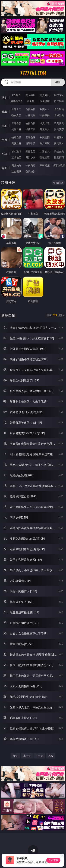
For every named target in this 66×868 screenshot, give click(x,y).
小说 (5, 154)
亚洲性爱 (16, 123)
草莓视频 (45, 165)
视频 (5, 112)
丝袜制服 (30, 115)
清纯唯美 (30, 143)
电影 (5, 126)
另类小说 (30, 157)
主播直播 (45, 115)
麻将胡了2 (16, 101)
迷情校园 (16, 157)
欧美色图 (45, 137)
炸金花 (30, 101)
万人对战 (45, 95)
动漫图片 (59, 137)
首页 (15, 756)
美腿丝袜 (16, 143)
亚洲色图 (30, 137)
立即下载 (53, 860)
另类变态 (59, 129)
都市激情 (16, 151)
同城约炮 (16, 165)
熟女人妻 (16, 115)
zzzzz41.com (33, 73)
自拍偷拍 (30, 109)
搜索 (58, 82)
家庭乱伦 (30, 151)
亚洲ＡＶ (16, 109)
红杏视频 (16, 171)
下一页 (39, 756)
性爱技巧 (59, 157)
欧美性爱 (59, 123)
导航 (5, 168)
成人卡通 (45, 123)
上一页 (27, 756)
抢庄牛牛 (59, 101)
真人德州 (30, 95)
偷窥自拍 (16, 137)
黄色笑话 (45, 157)
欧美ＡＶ (45, 109)
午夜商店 (30, 165)
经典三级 (30, 129)
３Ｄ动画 (59, 109)
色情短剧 (30, 171)
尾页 (51, 756)
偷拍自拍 (30, 123)
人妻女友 (45, 151)
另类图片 (59, 143)
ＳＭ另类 (59, 115)
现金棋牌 (45, 101)
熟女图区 (45, 143)
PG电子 (16, 95)
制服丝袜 (16, 129)
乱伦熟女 (45, 129)
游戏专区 (59, 95)
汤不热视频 (59, 165)
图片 (5, 140)
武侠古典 (59, 151)
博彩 (5, 98)
